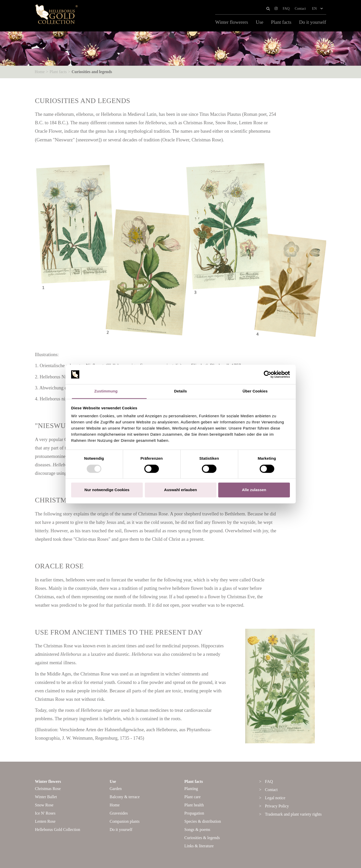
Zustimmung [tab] (106, 391)
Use (260, 22)
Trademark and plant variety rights (293, 814)
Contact (300, 9)
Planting (191, 789)
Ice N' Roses (45, 813)
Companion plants (125, 821)
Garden (116, 789)
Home (40, 72)
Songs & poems (197, 830)
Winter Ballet (46, 797)
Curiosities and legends (92, 72)
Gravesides (119, 813)
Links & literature (199, 846)
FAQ (286, 9)
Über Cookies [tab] (255, 391)
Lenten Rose (45, 821)
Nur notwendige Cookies (107, 490)
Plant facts (281, 22)
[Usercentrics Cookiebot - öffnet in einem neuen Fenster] (267, 374)
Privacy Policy (277, 806)
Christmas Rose (48, 789)
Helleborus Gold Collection (58, 830)
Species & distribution (203, 821)
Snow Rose (44, 805)
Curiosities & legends (202, 838)
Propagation (194, 813)
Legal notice (275, 798)
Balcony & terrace (125, 797)
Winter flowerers (232, 22)
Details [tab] (181, 391)
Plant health (194, 805)
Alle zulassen (254, 490)
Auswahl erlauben (180, 490)
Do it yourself (313, 22)
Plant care (193, 797)
